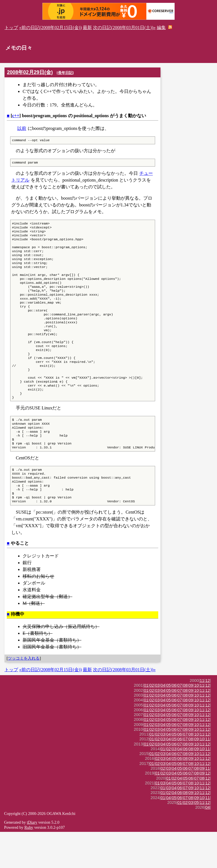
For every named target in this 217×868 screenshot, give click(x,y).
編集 (161, 28)
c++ (16, 116)
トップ (11, 28)
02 (152, 721)
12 (208, 717)
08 (185, 721)
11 (202, 717)
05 (168, 721)
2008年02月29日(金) (30, 72)
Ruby (29, 863)
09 (191, 721)
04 (163, 721)
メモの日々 (19, 48)
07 (180, 721)
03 (157, 721)
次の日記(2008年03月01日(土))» (124, 28)
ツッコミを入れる (24, 694)
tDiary (32, 858)
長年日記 (65, 73)
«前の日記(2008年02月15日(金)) (50, 28)
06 (174, 721)
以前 (22, 128)
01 (146, 721)
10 (196, 721)
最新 (87, 28)
